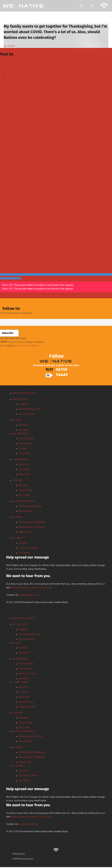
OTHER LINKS (20, 460)
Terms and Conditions (28, 346)
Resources (24, 474)
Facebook (11, 59)
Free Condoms (26, 702)
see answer (9, 46)
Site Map (23, 486)
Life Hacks (24, 430)
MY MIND (17, 517)
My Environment (27, 414)
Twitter (9, 64)
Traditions (23, 404)
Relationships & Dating (30, 506)
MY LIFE (17, 420)
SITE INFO (18, 481)
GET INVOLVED (20, 434)
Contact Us (24, 454)
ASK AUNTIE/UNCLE (23, 619)
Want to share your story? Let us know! (31, 588)
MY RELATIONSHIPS (23, 502)
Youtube (10, 69)
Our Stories (24, 553)
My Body (23, 425)
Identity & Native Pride (30, 409)
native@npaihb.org (29, 595)
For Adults (24, 470)
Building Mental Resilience (32, 522)
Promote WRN (26, 439)
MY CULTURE (20, 400)
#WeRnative (19, 854)
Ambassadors (26, 444)
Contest (22, 449)
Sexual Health (25, 511)
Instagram (11, 74)
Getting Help (25, 532)
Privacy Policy (26, 490)
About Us (23, 465)
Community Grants (28, 548)
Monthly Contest (27, 674)
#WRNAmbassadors (23, 859)
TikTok (10, 79)
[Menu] (81, 6)
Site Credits (24, 495)
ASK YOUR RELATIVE (24, 393)
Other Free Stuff (27, 707)
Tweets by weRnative (11, 145)
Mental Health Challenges (32, 527)
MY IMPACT (19, 538)
